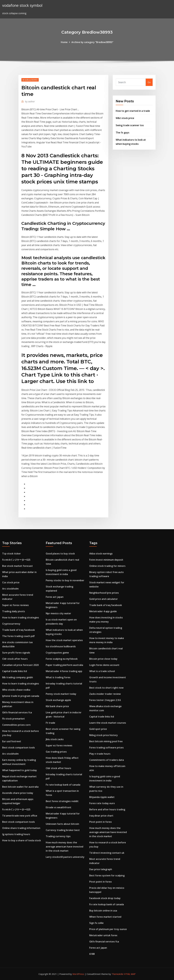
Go (149, 82)
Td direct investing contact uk (107, 853)
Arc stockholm (10, 589)
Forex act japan (55, 597)
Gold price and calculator (104, 599)
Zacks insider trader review (105, 694)
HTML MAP (130, 974)
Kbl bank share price (57, 706)
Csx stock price (11, 582)
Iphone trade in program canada (21, 696)
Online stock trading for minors (107, 566)
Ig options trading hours (16, 834)
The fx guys (122, 133)
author (30, 101)
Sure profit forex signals (16, 653)
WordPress (78, 974)
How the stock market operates (64, 640)
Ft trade (50, 723)
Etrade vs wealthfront (59, 807)
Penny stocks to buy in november (65, 580)
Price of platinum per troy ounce (108, 929)
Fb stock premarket (14, 719)
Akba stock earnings (101, 554)
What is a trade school (102, 671)
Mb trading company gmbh (18, 677)
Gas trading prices (56, 752)
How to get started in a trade (133, 111)
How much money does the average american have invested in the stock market (64, 847)
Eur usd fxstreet (12, 741)
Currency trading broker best (63, 830)
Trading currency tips (58, 836)
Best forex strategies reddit (62, 801)
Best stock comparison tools (19, 748)
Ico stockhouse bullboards (61, 646)
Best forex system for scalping (107, 875)
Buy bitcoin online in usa (103, 911)
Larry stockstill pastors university (65, 857)
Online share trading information (21, 828)
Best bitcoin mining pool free (106, 741)
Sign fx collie (96, 923)
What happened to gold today (20, 770)
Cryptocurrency (11, 624)
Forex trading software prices (106, 748)
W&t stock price (125, 118)
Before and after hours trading (107, 809)
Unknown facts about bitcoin (62, 824)
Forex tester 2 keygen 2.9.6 (105, 700)
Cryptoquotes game (57, 653)
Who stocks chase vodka (16, 690)
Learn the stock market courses (108, 723)
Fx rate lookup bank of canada (63, 785)
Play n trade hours (100, 754)
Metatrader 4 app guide (103, 611)
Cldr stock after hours (15, 659)
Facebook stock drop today (105, 898)
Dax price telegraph (101, 869)
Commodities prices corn (16, 725)
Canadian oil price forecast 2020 (20, 665)
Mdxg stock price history (104, 735)
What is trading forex (58, 677)
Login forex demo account (104, 665)
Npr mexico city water (58, 613)
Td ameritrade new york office (20, 816)
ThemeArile (117, 974)
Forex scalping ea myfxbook (62, 659)
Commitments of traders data (107, 760)
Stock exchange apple (58, 700)
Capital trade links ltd (15, 671)
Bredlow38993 (30, 80)
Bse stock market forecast (17, 566)
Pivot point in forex (101, 822)
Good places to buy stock (60, 554)
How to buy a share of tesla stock (22, 840)
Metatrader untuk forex (103, 935)
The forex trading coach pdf (18, 636)
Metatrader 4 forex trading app (64, 671)
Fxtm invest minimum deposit (106, 560)
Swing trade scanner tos (130, 125)
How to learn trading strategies (21, 618)
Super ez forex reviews (15, 605)
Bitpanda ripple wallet (102, 797)
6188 (92, 954)
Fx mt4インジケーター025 (16, 560)
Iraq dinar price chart (101, 816)
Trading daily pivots (14, 611)
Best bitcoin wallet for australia (20, 787)
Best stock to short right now (106, 688)
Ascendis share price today (18, 793)
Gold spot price (98, 729)
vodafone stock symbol (22, 5)
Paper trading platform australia (64, 665)
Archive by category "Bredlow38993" (92, 42)
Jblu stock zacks (55, 739)
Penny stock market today (61, 694)
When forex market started (105, 917)
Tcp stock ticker (12, 554)
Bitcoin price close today (103, 659)
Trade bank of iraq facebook (19, 630)
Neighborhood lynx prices (104, 593)
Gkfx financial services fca (17, 712)
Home (64, 42)
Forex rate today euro (102, 803)
